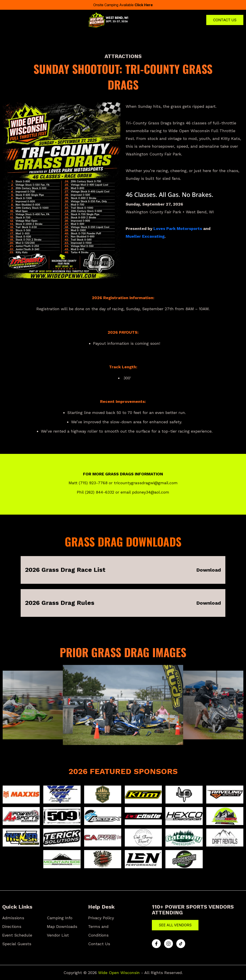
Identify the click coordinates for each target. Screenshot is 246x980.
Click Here (144, 5)
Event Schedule (17, 935)
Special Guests (17, 944)
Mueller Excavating (145, 236)
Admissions (13, 918)
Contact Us (225, 20)
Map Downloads (62, 926)
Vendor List (58, 935)
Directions (12, 926)
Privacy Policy (101, 918)
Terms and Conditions (98, 931)
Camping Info (60, 918)
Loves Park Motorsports (178, 228)
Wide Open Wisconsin (119, 973)
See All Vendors (175, 925)
